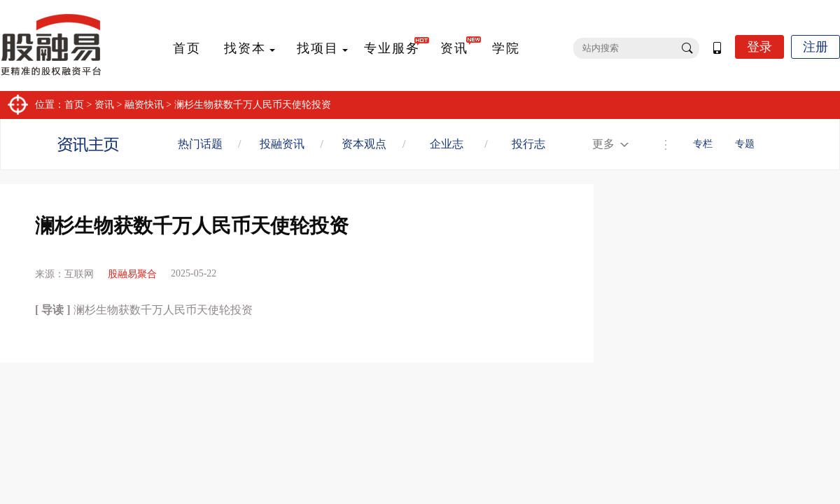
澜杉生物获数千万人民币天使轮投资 (253, 105)
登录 (759, 47)
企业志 (447, 144)
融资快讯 (144, 105)
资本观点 (364, 144)
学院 (506, 48)
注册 (815, 47)
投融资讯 (282, 144)
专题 (745, 144)
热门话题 (200, 144)
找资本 (245, 48)
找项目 (318, 48)
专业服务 (392, 48)
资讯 (454, 48)
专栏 (703, 144)
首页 (187, 48)
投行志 (528, 144)
